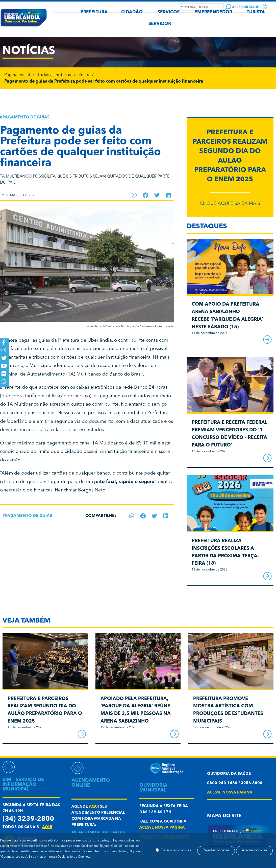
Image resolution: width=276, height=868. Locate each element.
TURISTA (256, 12)
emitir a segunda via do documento (75, 422)
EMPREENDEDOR (213, 12)
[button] (134, 195)
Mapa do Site (224, 816)
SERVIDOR (160, 24)
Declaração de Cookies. (74, 857)
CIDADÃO (132, 12)
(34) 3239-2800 (28, 819)
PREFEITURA (94, 12)
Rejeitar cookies (220, 846)
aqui (47, 827)
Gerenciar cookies (175, 845)
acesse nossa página (162, 828)
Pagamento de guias (26, 117)
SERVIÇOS (169, 12)
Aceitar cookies (170, 856)
